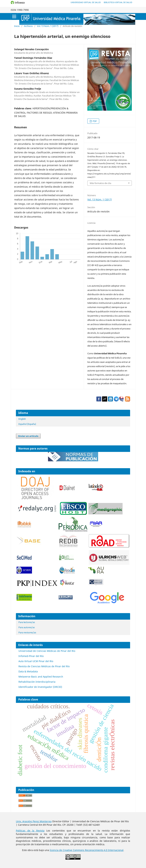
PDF (94, 121)
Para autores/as (27, 627)
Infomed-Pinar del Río (31, 656)
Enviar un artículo (28, 436)
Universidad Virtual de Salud (86, 2)
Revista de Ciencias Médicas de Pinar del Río (44, 666)
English (22, 419)
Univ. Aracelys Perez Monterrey (34, 821)
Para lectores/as (27, 622)
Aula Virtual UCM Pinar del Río (36, 661)
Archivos (28, 26)
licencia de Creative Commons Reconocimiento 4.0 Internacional (87, 850)
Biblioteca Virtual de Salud (118, 2)
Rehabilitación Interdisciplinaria (37, 682)
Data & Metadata (28, 671)
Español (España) (27, 424)
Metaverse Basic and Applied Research (41, 677)
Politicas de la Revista (30, 831)
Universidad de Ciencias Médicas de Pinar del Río (47, 651)
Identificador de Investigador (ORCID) (40, 687)
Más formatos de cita (100, 183)
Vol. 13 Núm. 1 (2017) (48, 26)
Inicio (17, 26)
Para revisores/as (27, 632)
